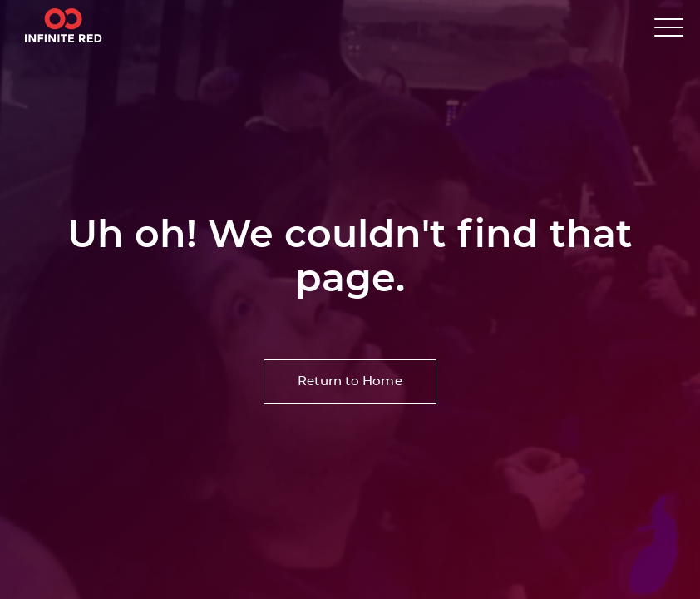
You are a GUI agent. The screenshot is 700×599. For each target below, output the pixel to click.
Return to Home (350, 381)
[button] (669, 27)
